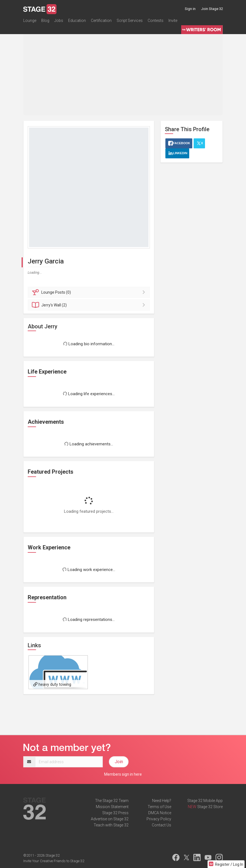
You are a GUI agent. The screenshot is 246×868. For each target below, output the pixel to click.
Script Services (130, 21)
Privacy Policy (159, 819)
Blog (45, 21)
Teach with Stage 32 (111, 825)
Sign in (190, 9)
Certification (101, 21)
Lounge (30, 21)
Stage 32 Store (210, 807)
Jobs (59, 21)
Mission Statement (112, 807)
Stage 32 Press (115, 813)
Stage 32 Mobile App (205, 801)
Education (77, 21)
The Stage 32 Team (112, 801)
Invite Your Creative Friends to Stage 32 (54, 861)
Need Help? (162, 801)
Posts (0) (90, 292)
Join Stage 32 (212, 9)
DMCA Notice (160, 813)
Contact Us (162, 825)
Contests (156, 21)
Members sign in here (123, 774)
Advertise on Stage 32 (110, 819)
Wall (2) (90, 305)
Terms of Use (159, 807)
